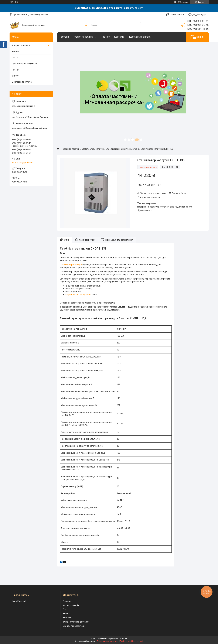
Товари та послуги (83, 37)
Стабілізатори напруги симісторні (122, 149)
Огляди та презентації (74, 626)
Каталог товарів (71, 605)
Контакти (119, 37)
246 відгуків (183, 2)
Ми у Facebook (20, 601)
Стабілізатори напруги (93, 149)
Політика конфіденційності (131, 641)
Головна (64, 37)
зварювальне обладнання (78, 295)
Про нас (105, 37)
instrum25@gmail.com (23, 162)
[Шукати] (86, 25)
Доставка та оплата (140, 37)
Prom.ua (123, 638)
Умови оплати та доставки (76, 622)
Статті (15, 58)
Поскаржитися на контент (108, 641)
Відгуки (15, 76)
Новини (15, 52)
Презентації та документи (25, 64)
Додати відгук (199, 15)
